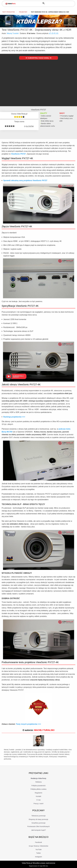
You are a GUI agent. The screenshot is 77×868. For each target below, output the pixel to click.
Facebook (38, 842)
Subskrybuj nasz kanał (38, 58)
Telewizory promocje (38, 816)
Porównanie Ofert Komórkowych (38, 826)
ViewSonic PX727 (18, 154)
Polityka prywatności (38, 786)
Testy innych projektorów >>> (28, 724)
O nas (38, 800)
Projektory (23, 12)
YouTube (38, 850)
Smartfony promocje (38, 823)
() (52, 33)
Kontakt (38, 796)
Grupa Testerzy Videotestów (38, 846)
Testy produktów (8, 12)
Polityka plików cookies (38, 789)
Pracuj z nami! (38, 804)
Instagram (38, 857)
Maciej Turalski (13, 33)
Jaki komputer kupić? (39, 830)
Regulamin (38, 793)
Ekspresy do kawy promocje (38, 819)
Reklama (38, 782)
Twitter (38, 853)
